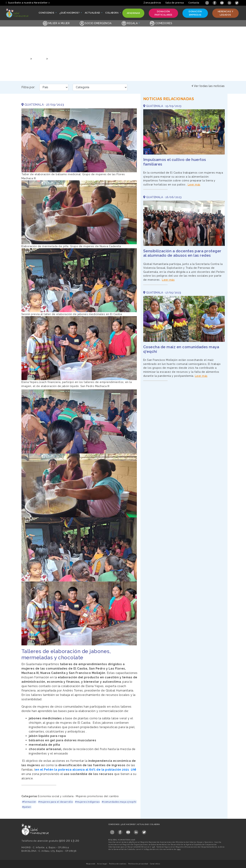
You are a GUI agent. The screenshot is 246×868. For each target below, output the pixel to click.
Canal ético (155, 864)
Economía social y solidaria (56, 796)
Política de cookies (118, 864)
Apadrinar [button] (133, 14)
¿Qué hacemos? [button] (70, 14)
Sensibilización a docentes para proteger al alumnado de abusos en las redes (182, 253)
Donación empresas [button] (194, 13)
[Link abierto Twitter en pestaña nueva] (237, 3)
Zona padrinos (152, 3)
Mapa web (91, 864)
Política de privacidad (138, 864)
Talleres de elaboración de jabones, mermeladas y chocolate (90, 59)
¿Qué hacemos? (128, 824)
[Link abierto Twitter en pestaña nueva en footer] (144, 831)
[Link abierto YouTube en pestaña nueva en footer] (128, 831)
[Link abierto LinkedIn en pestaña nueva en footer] (136, 831)
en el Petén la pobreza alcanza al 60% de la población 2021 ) (86, 770)
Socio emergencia (96, 23)
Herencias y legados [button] (225, 13)
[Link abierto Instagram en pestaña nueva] (207, 3)
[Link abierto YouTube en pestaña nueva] (222, 3)
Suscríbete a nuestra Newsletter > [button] (28, 3)
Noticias (39, 59)
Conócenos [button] (47, 14)
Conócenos (114, 824)
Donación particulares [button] (163, 13)
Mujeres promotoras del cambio (97, 796)
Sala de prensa (175, 3)
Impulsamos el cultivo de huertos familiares (175, 162)
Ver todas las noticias (208, 86)
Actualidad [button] (93, 14)
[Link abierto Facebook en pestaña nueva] (215, 3)
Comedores (161, 23)
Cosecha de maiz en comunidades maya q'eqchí (181, 349)
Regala (130, 23)
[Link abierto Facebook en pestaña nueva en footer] (120, 831)
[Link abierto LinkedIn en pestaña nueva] (230, 3)
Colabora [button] (112, 14)
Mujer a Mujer (56, 23)
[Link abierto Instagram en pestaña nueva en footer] (112, 831)
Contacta (194, 3)
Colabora (155, 824)
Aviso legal (102, 864)
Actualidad (143, 824)
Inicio (25, 59)
